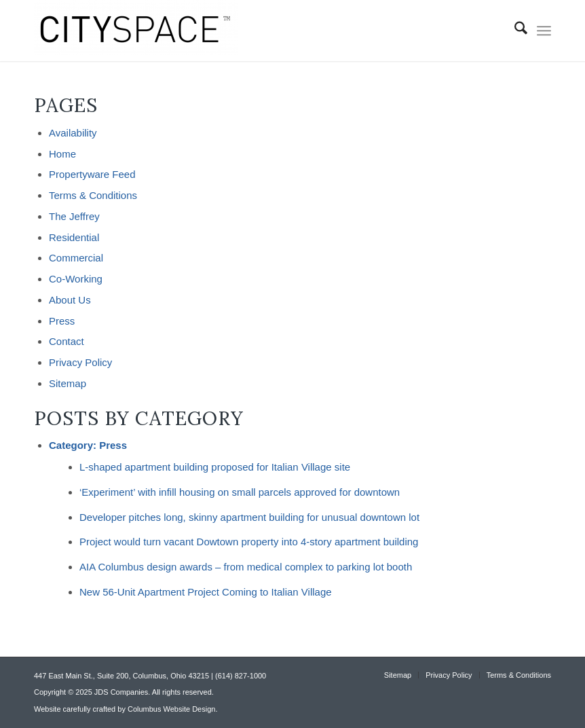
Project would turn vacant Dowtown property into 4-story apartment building (249, 542)
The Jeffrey (74, 216)
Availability (73, 133)
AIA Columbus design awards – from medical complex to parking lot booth (246, 567)
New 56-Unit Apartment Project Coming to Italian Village (206, 592)
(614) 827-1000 (241, 676)
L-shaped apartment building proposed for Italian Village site (215, 467)
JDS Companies (121, 692)
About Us (70, 300)
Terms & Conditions (93, 195)
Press (62, 321)
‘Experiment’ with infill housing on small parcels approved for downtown (240, 492)
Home (62, 154)
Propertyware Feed (92, 174)
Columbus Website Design (171, 709)
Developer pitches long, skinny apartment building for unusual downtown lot (249, 517)
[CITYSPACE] (136, 31)
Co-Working (76, 279)
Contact (67, 341)
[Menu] (544, 31)
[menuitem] (514, 31)
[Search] (514, 31)
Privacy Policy (80, 362)
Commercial (76, 258)
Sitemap (68, 383)
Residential (74, 237)
